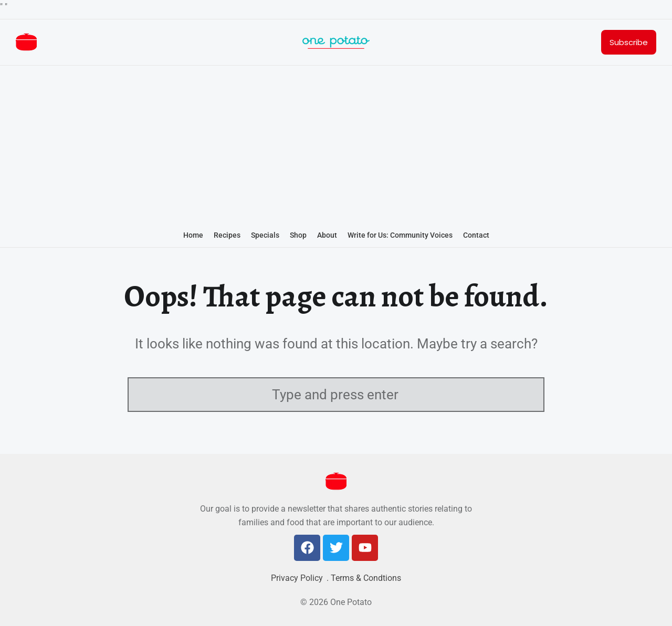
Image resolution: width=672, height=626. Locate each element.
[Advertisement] (336, 146)
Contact (476, 235)
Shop (298, 235)
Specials (265, 235)
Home (193, 235)
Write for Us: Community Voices (400, 235)
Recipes (227, 235)
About (327, 235)
